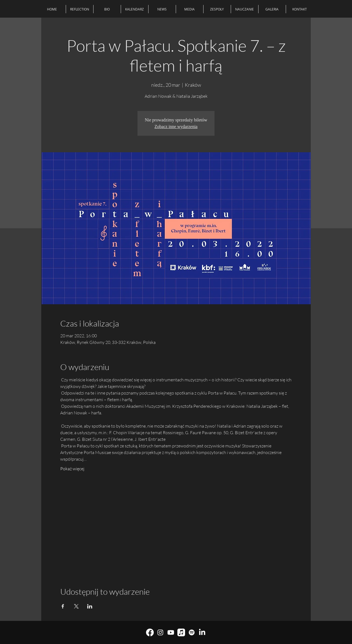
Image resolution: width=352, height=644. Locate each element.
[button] (217, 9)
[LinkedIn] (202, 632)
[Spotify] (192, 632)
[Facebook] (150, 632)
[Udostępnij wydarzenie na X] (76, 606)
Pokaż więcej (72, 469)
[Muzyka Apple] (181, 632)
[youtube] (171, 632)
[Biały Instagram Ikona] (160, 632)
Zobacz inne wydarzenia (176, 127)
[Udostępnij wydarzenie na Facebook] (63, 606)
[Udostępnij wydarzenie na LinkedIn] (90, 606)
